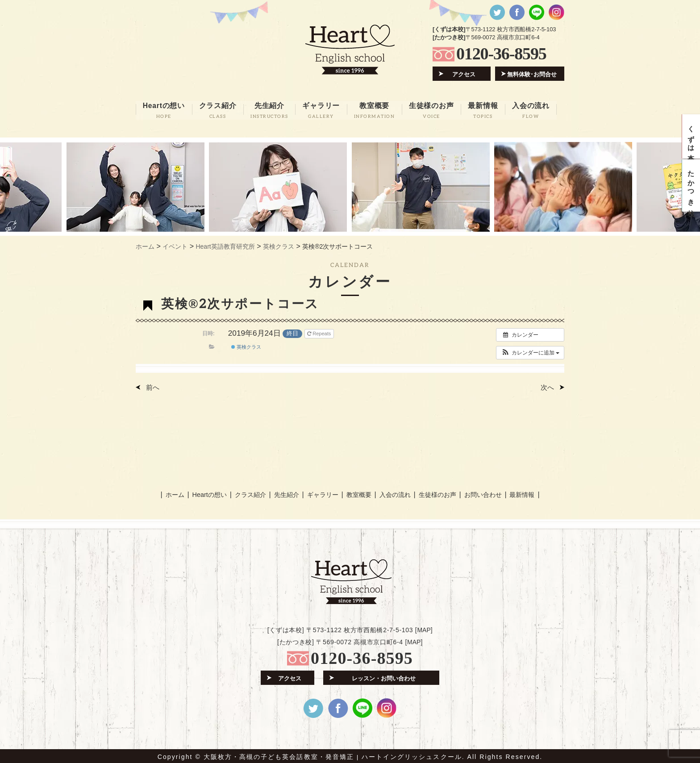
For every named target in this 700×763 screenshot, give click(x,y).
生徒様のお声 (437, 493)
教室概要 (358, 493)
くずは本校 (691, 137)
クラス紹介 (248, 493)
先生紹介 (285, 493)
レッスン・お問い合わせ (384, 676)
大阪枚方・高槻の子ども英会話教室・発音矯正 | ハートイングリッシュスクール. (334, 755)
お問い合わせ (484, 493)
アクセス (464, 74)
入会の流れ (394, 493)
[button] (530, 351)
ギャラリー (322, 493)
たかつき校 (691, 188)
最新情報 (524, 493)
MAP (424, 628)
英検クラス (246, 346)
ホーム (173, 493)
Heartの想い (208, 493)
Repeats (320, 332)
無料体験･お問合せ (532, 74)
